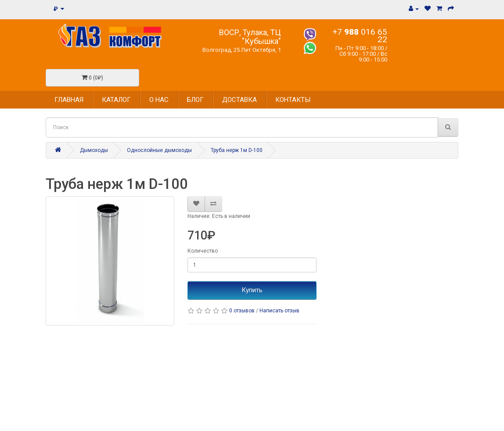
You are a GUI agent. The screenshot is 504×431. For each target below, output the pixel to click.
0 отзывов (242, 311)
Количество (203, 251)
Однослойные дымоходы (159, 150)
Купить (252, 290)
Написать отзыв (279, 311)
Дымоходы (94, 150)
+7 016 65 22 (360, 36)
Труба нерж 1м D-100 (237, 150)
